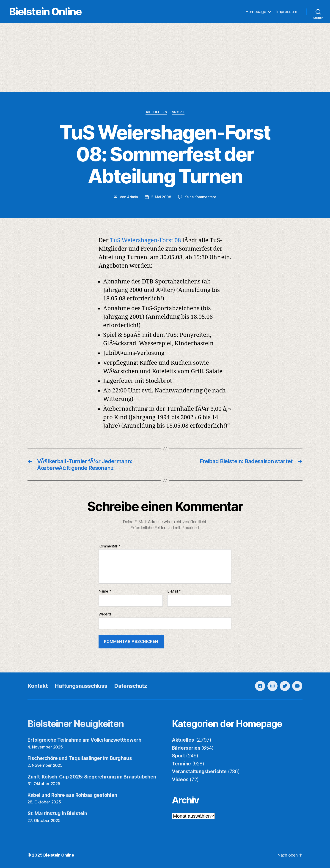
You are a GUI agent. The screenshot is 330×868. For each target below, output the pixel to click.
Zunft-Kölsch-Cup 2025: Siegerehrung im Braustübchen (92, 777)
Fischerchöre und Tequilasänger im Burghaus (80, 758)
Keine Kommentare (200, 197)
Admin (132, 197)
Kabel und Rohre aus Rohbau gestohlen (72, 795)
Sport (178, 112)
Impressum (287, 12)
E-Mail (174, 591)
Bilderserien (186, 748)
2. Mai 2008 (161, 197)
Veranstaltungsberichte (199, 771)
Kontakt (38, 686)
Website (105, 614)
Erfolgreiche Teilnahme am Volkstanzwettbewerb (84, 740)
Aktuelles (156, 112)
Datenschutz (131, 686)
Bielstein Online (45, 12)
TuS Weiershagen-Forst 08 (146, 241)
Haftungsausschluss (81, 686)
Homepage (256, 12)
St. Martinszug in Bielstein (57, 813)
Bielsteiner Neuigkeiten (76, 724)
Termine (181, 764)
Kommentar (109, 546)
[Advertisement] (165, 57)
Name (105, 591)
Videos (180, 780)
